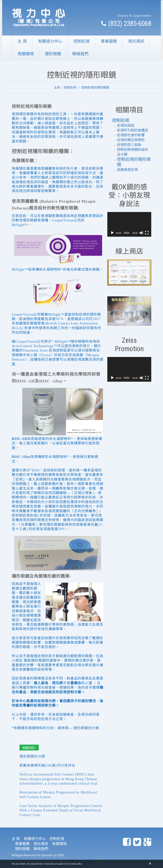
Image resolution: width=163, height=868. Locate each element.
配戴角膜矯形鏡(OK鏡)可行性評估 (47, 765)
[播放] (112, 233)
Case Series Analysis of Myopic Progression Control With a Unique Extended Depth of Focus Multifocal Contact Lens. (61, 810)
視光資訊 (136, 41)
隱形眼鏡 (53, 54)
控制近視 (81, 41)
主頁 (57, 88)
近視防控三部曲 (129, 145)
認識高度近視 (127, 170)
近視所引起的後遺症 (133, 130)
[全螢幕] (147, 233)
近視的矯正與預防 (131, 140)
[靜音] (141, 233)
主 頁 (22, 41)
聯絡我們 (80, 54)
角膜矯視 (26, 54)
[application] (129, 224)
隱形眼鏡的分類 (86, 728)
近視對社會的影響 (131, 135)
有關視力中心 (50, 41)
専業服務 (109, 41)
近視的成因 (126, 125)
